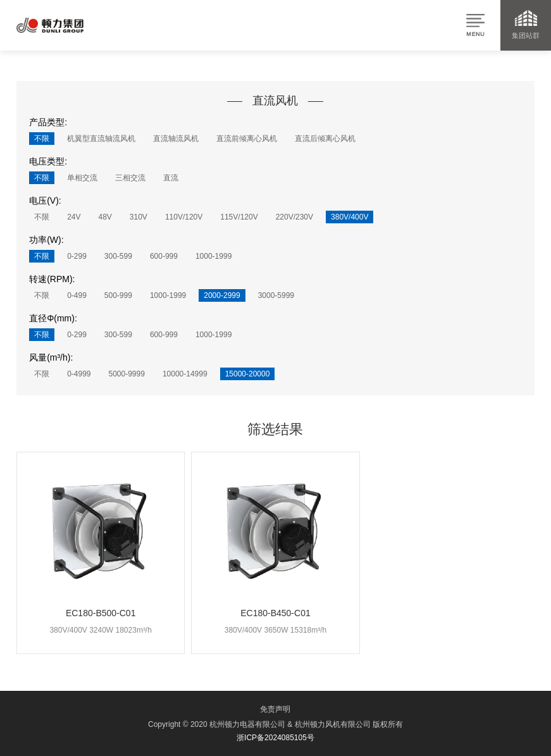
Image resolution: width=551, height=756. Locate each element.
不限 (42, 139)
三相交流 (130, 178)
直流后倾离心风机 (325, 139)
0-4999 (79, 374)
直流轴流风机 (176, 139)
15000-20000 (248, 374)
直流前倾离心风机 (247, 139)
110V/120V (184, 217)
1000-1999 (214, 256)
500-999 (118, 295)
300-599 (118, 256)
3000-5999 (276, 295)
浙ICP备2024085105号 (275, 738)
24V (74, 217)
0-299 (77, 256)
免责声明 (275, 709)
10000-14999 (185, 374)
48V (105, 217)
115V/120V (239, 217)
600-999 (164, 256)
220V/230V (294, 217)
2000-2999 (222, 295)
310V (139, 217)
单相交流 (82, 178)
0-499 (77, 295)
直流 (171, 178)
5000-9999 (127, 374)
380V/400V (350, 217)
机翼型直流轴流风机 (101, 139)
